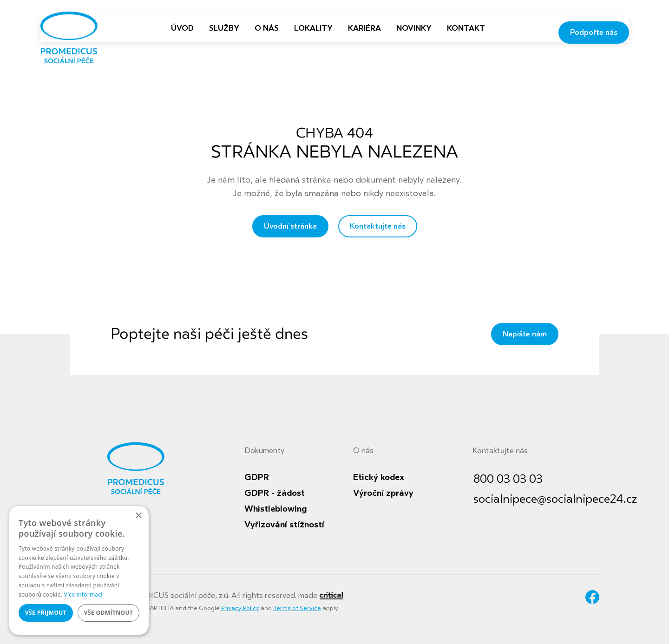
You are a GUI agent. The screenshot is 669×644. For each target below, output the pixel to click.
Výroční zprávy (383, 493)
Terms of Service (297, 608)
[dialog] (79, 570)
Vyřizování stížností (284, 525)
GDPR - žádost (275, 493)
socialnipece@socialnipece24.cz (555, 499)
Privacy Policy (240, 608)
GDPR (257, 477)
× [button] (138, 516)
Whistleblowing (275, 509)
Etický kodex (379, 477)
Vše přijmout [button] (46, 613)
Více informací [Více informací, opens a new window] (83, 595)
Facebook (592, 597)
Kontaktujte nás (378, 226)
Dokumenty (264, 451)
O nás (363, 451)
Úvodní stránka (290, 226)
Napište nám (525, 334)
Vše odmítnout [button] (108, 613)
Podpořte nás (594, 33)
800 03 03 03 (508, 479)
